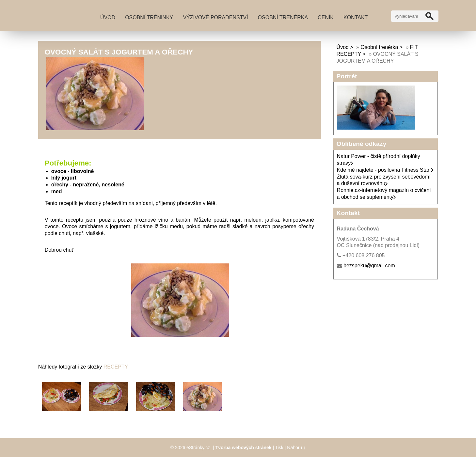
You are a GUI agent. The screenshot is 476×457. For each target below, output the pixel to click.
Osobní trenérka (283, 17)
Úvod (108, 17)
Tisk (279, 448)
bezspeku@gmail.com (369, 266)
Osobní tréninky (149, 17)
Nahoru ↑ (296, 448)
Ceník (326, 17)
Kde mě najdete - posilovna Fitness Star (385, 170)
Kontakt (356, 17)
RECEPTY (116, 367)
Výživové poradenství (215, 17)
